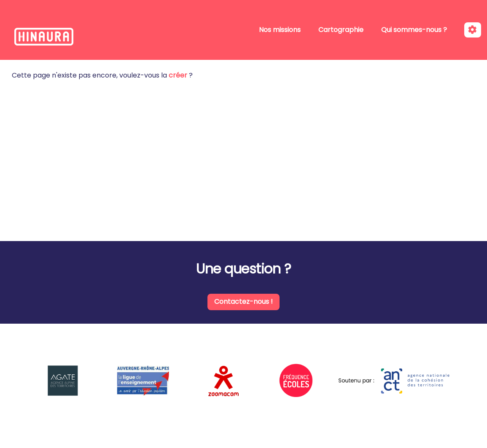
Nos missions (280, 30)
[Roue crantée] (473, 30)
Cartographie (341, 30)
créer (178, 75)
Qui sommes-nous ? (414, 30)
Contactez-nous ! (243, 302)
